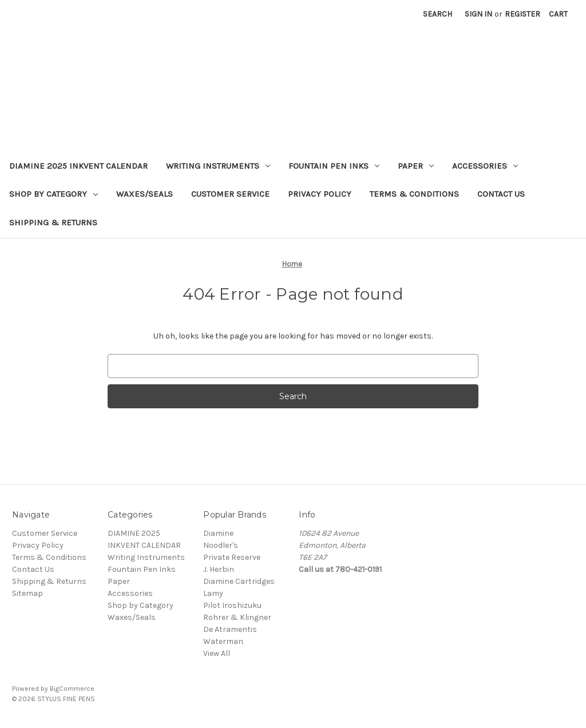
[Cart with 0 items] (558, 14)
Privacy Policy (320, 194)
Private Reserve (232, 557)
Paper (416, 166)
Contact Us (501, 194)
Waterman (223, 641)
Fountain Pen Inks (334, 166)
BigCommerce (72, 689)
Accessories (485, 166)
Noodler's (221, 545)
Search (437, 14)
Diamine (218, 533)
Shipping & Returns (53, 222)
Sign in (478, 14)
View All (217, 653)
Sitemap (27, 593)
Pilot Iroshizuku (232, 605)
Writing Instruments (218, 166)
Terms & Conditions (414, 194)
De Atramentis (230, 629)
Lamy (213, 593)
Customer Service (230, 194)
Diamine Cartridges (239, 581)
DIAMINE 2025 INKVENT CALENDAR (78, 166)
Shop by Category (54, 194)
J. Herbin (219, 569)
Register (522, 14)
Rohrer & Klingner (237, 617)
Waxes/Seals (144, 194)
